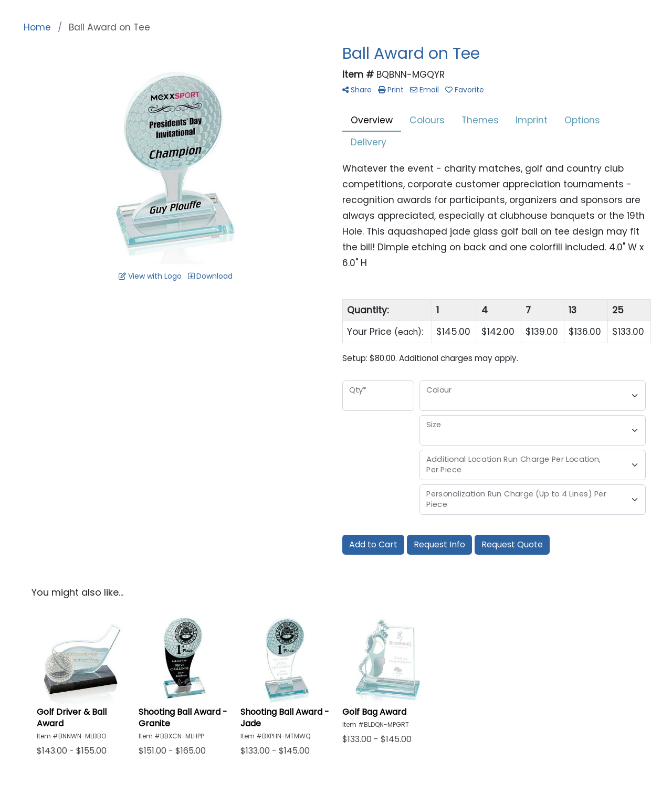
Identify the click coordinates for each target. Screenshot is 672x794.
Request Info (439, 544)
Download (210, 276)
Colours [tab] (427, 120)
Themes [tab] (480, 120)
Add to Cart (373, 544)
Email (424, 90)
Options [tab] (582, 120)
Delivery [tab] (369, 142)
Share (357, 90)
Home (37, 27)
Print (391, 90)
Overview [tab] (372, 120)
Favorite (465, 90)
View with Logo (150, 276)
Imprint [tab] (532, 120)
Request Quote (512, 544)
